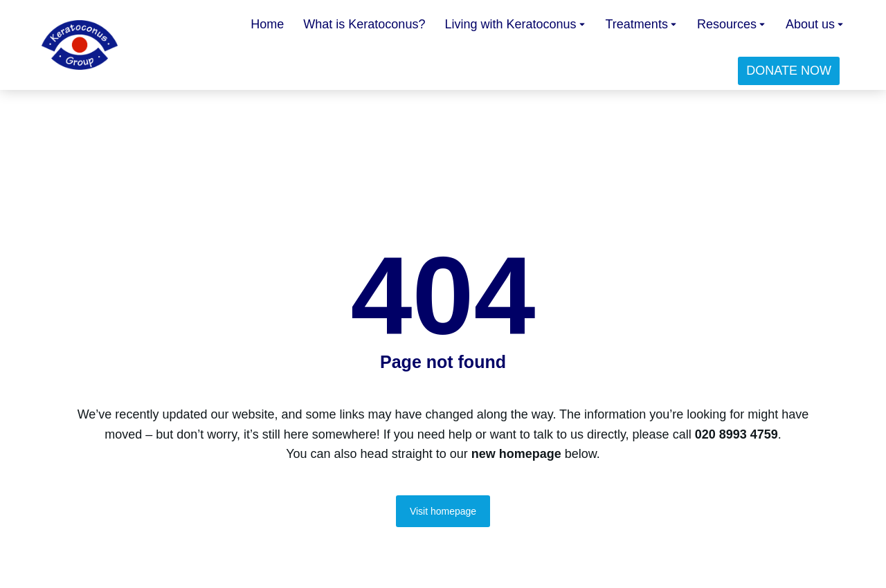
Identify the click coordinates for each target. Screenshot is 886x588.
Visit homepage (443, 511)
